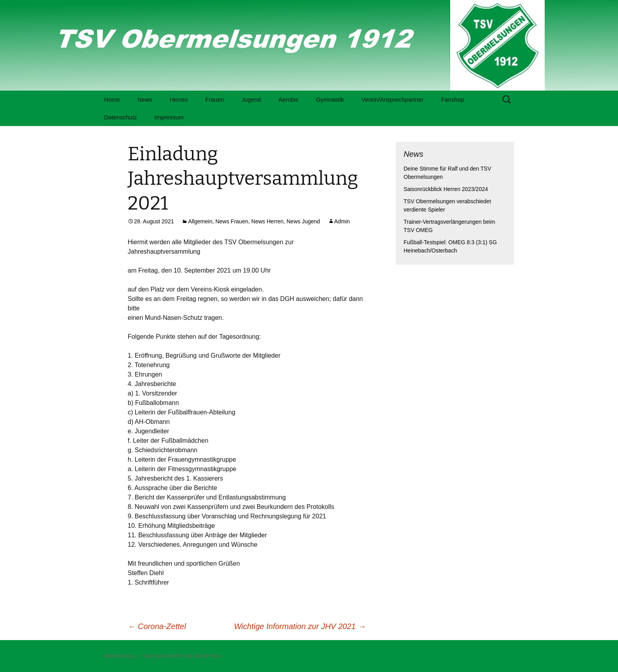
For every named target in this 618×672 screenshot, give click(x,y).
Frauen (215, 99)
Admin (342, 221)
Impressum (169, 117)
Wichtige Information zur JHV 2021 (300, 626)
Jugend (251, 99)
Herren (179, 99)
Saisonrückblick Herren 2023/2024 (446, 189)
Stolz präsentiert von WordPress (181, 656)
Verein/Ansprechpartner (393, 99)
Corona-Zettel (157, 626)
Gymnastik (330, 99)
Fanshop (452, 99)
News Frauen (232, 221)
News (145, 99)
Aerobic (288, 99)
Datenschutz (120, 117)
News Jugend (303, 221)
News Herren (268, 221)
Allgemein (200, 221)
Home (112, 99)
